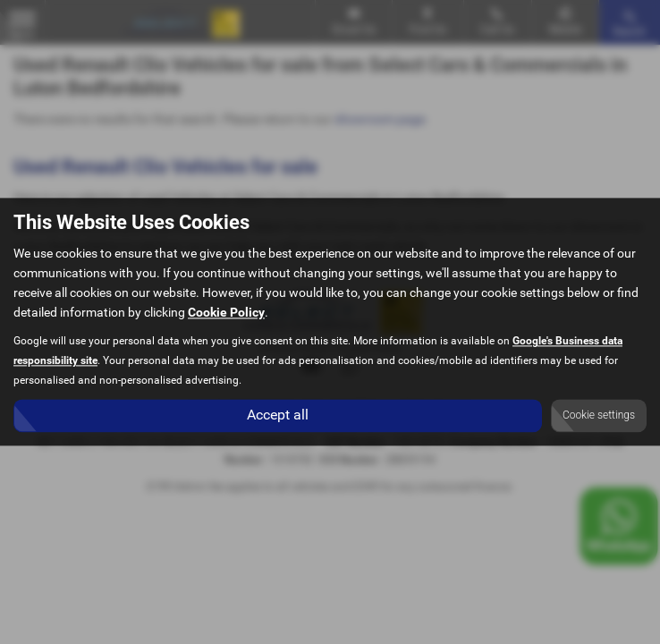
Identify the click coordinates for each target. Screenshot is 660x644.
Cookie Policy (226, 313)
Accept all (278, 415)
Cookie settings (599, 416)
